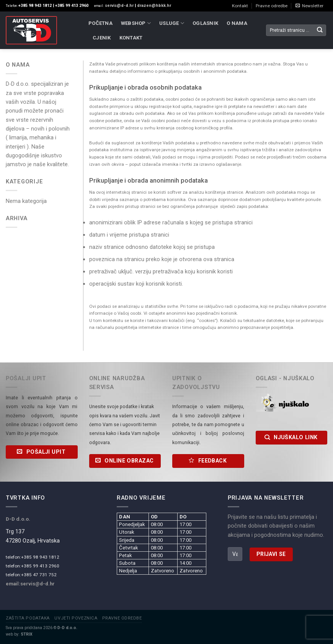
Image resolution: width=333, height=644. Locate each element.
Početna (100, 23)
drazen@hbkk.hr (154, 6)
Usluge (172, 23)
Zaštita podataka (28, 618)
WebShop (136, 23)
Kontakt (240, 6)
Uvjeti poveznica (76, 618)
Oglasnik (205, 23)
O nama (237, 23)
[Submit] (320, 30)
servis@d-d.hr (119, 6)
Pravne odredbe (272, 6)
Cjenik (102, 38)
